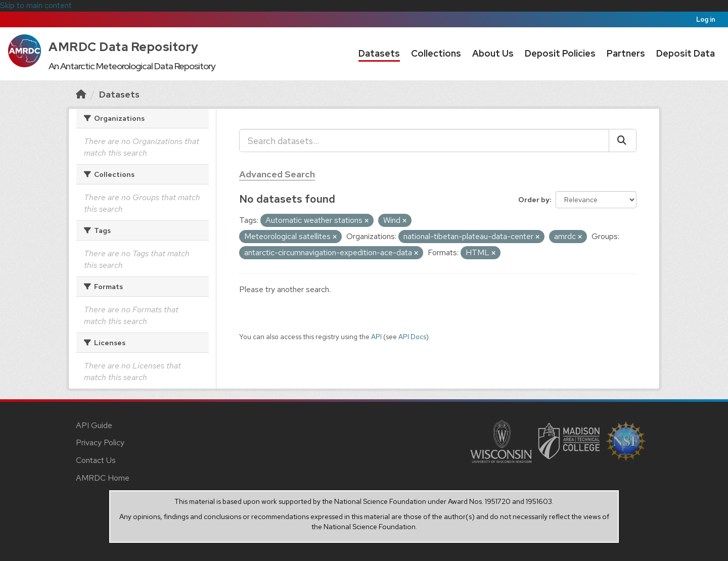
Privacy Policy (100, 442)
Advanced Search (277, 174)
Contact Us (96, 460)
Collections (436, 53)
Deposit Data (686, 53)
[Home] (81, 94)
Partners (626, 53)
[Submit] (623, 141)
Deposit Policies (560, 53)
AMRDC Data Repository (124, 47)
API (376, 337)
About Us (493, 53)
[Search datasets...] (424, 141)
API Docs (412, 337)
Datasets (379, 53)
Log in (706, 19)
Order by (534, 200)
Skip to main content (36, 5)
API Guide (94, 425)
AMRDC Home (103, 478)
